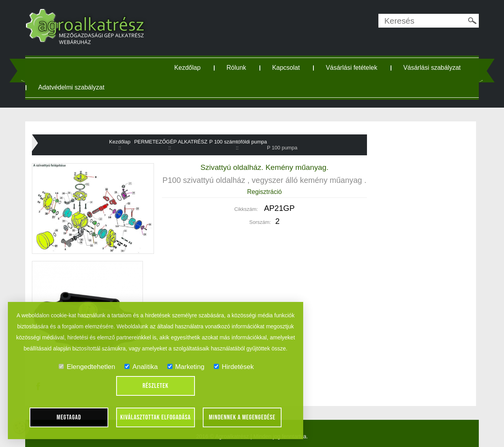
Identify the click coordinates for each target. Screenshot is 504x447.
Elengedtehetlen (87, 367)
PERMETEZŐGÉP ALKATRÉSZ (171, 142)
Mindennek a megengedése (242, 417)
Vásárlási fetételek (351, 68)
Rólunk (236, 68)
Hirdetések (234, 367)
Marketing (186, 367)
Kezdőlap (188, 68)
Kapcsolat (286, 68)
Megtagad (69, 417)
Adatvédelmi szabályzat (71, 87)
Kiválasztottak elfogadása (155, 417)
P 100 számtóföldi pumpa (238, 142)
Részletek (156, 386)
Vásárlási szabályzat (432, 68)
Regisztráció (265, 192)
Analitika (141, 367)
